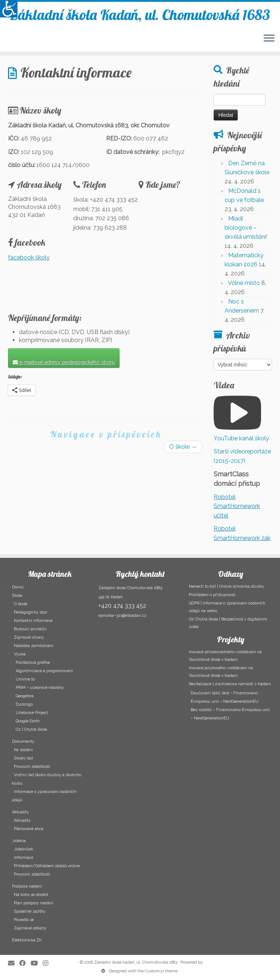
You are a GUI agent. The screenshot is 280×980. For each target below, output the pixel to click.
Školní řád (23, 758)
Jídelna (19, 841)
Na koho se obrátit (31, 895)
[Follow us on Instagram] (48, 963)
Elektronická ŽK (27, 940)
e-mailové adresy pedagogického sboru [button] (64, 362)
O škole (183, 447)
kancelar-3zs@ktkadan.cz (122, 616)
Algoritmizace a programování (44, 671)
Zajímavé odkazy (30, 928)
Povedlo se (24, 920)
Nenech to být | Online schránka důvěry (226, 586)
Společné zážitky (30, 911)
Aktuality (20, 812)
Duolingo (24, 704)
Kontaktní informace (33, 621)
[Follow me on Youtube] (37, 963)
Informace (24, 858)
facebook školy (29, 257)
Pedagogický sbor (31, 612)
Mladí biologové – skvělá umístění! (246, 228)
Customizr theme (161, 971)
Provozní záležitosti (32, 767)
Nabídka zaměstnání (34, 646)
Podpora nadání (27, 886)
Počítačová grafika (33, 662)
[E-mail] (14, 963)
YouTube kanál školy (241, 438)
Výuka (20, 654)
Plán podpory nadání (34, 903)
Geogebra (25, 696)
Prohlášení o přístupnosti (212, 595)
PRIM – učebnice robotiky (40, 688)
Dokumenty (23, 741)
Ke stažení (23, 750)
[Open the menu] (269, 39)
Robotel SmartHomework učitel (237, 506)
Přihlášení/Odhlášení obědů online (47, 866)
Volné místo (244, 283)
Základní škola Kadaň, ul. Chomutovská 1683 (140, 15)
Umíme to (25, 679)
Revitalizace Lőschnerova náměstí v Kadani (230, 684)
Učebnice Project (32, 713)
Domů (18, 587)
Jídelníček (24, 849)
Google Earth (28, 721)
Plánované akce (29, 829)
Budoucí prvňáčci (30, 629)
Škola (17, 596)
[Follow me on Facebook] (25, 963)
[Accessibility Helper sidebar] (9, 9)
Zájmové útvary (29, 637)
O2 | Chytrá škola (31, 729)
